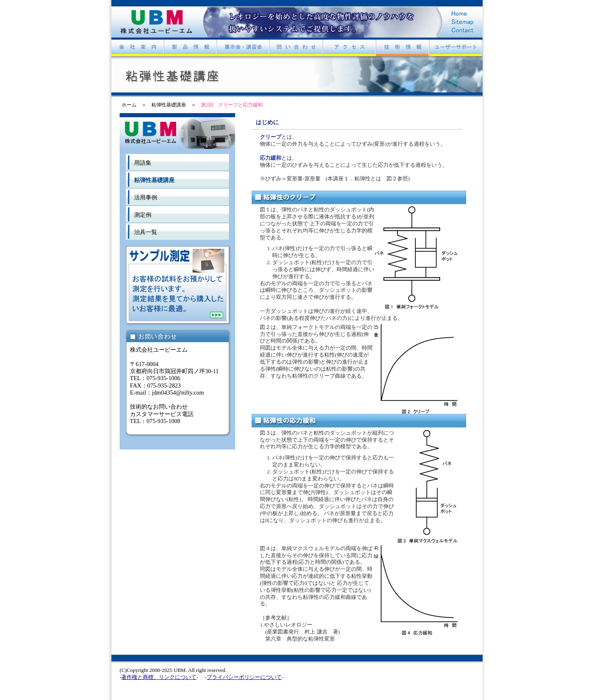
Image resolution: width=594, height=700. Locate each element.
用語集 (143, 163)
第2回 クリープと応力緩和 (232, 105)
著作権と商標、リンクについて (159, 677)
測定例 (143, 215)
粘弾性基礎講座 (169, 105)
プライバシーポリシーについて (244, 677)
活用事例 (146, 197)
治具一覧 (146, 232)
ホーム (129, 105)
